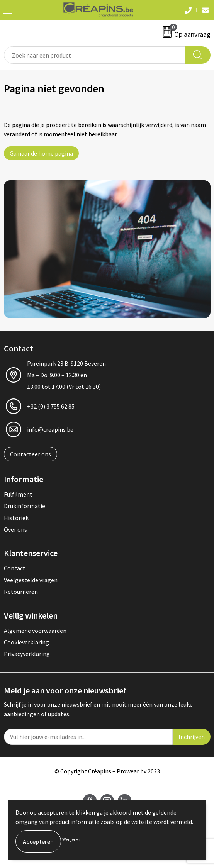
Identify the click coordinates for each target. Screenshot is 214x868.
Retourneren (21, 592)
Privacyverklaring (27, 654)
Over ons (15, 529)
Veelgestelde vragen (31, 580)
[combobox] (95, 55)
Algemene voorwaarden (35, 631)
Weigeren (71, 839)
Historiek (16, 518)
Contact (15, 568)
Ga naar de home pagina (41, 153)
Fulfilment (18, 494)
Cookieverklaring (26, 642)
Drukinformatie (25, 506)
